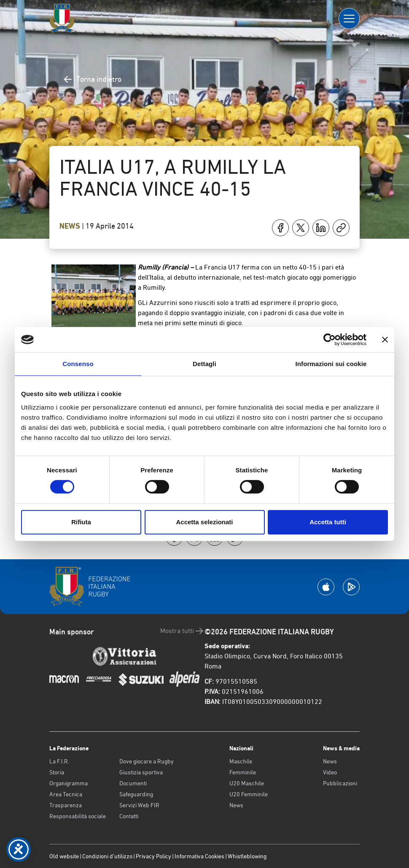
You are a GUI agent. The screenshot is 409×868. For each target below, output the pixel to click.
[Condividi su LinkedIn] (321, 228)
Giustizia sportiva (141, 772)
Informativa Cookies (199, 856)
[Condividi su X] (301, 228)
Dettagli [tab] (204, 364)
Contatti (129, 816)
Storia (57, 772)
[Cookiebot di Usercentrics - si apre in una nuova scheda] (330, 340)
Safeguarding (136, 794)
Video (330, 772)
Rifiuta (81, 522)
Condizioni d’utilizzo (107, 856)
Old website (64, 856)
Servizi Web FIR (139, 805)
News (71, 226)
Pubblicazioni (340, 783)
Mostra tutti (182, 631)
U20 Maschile (247, 783)
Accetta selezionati (204, 522)
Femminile (243, 772)
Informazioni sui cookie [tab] (331, 364)
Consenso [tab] (78, 364)
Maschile (241, 761)
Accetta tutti (328, 522)
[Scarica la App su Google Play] (351, 587)
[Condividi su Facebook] (280, 228)
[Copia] (341, 228)
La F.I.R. (59, 761)
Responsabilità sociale (78, 816)
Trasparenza (66, 805)
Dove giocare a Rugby (147, 761)
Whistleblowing (247, 856)
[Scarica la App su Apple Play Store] (326, 587)
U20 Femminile (249, 794)
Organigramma (69, 783)
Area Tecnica (66, 794)
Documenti (133, 783)
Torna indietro (92, 79)
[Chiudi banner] (385, 340)
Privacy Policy (153, 856)
